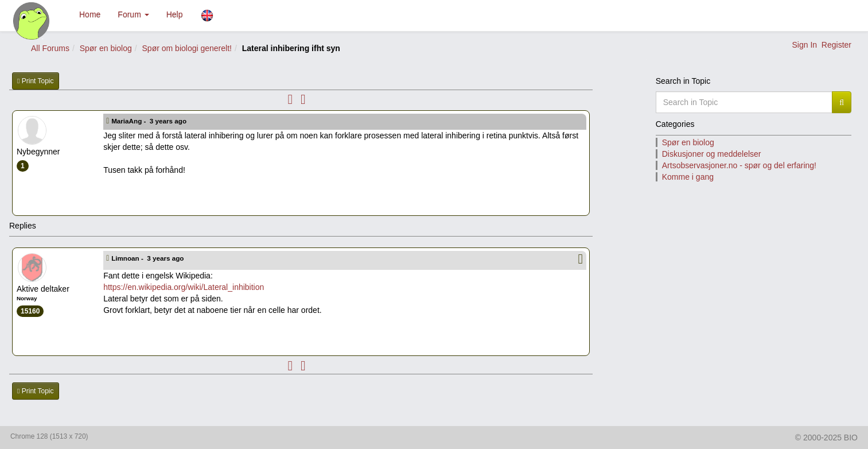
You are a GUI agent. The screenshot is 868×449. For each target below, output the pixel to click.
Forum (133, 14)
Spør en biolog (106, 48)
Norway (27, 298)
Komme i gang (688, 177)
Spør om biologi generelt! (187, 48)
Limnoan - (149, 258)
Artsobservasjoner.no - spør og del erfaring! (739, 165)
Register (836, 45)
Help (175, 14)
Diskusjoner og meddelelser (712, 154)
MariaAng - (150, 121)
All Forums (50, 48)
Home (90, 14)
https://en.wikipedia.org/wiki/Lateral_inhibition (184, 287)
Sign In (804, 45)
